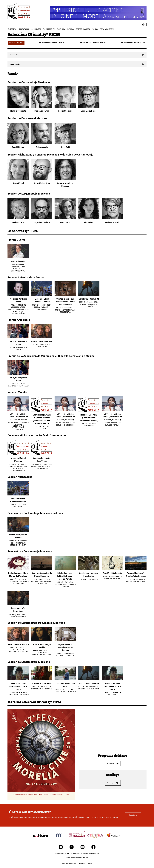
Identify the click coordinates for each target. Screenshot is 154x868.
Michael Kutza (18, 222)
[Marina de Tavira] (42, 107)
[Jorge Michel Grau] (42, 180)
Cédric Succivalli (65, 111)
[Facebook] (93, 848)
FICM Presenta (49, 29)
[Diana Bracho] (65, 219)
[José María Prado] (89, 107)
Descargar (113, 764)
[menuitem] (13, 29)
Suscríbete (133, 815)
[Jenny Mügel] (18, 180)
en (145, 25)
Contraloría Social (86, 863)
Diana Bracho (65, 222)
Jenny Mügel (18, 183)
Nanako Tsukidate (18, 111)
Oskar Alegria (42, 147)
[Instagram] (83, 848)
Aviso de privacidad (69, 863)
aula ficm (61, 29)
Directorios (24, 29)
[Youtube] (61, 848)
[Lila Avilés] (89, 219)
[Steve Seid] (65, 144)
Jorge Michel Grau (42, 183)
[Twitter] (72, 848)
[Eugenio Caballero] (42, 219)
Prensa (95, 29)
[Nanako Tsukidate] (18, 107)
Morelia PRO (36, 29)
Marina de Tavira (42, 111)
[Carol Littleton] (18, 144)
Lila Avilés (89, 222)
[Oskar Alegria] (42, 144)
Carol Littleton (18, 147)
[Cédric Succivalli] (65, 107)
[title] (41, 840)
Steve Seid (65, 147)
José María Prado (89, 111)
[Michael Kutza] (18, 219)
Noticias (71, 29)
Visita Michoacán (107, 29)
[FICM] (19, 12)
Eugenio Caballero (42, 222)
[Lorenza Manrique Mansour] (65, 180)
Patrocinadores (83, 29)
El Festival (13, 29)
